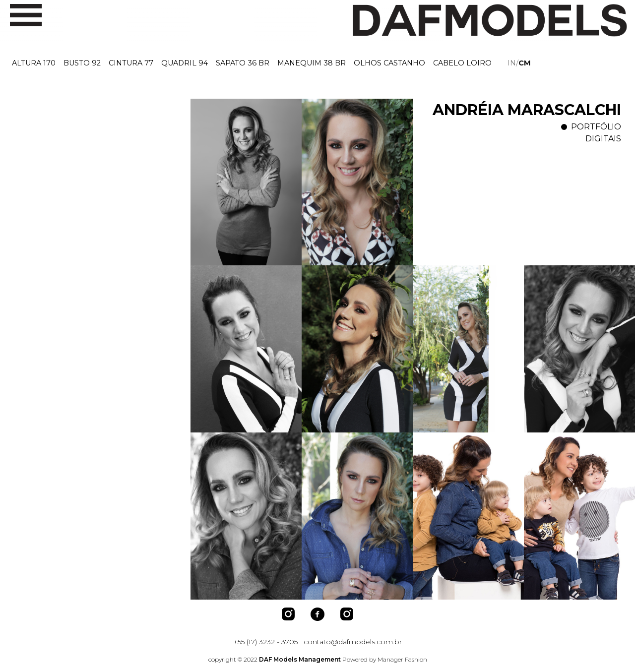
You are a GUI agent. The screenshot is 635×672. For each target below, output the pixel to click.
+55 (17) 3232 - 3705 (265, 642)
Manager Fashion (402, 659)
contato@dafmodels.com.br (353, 642)
